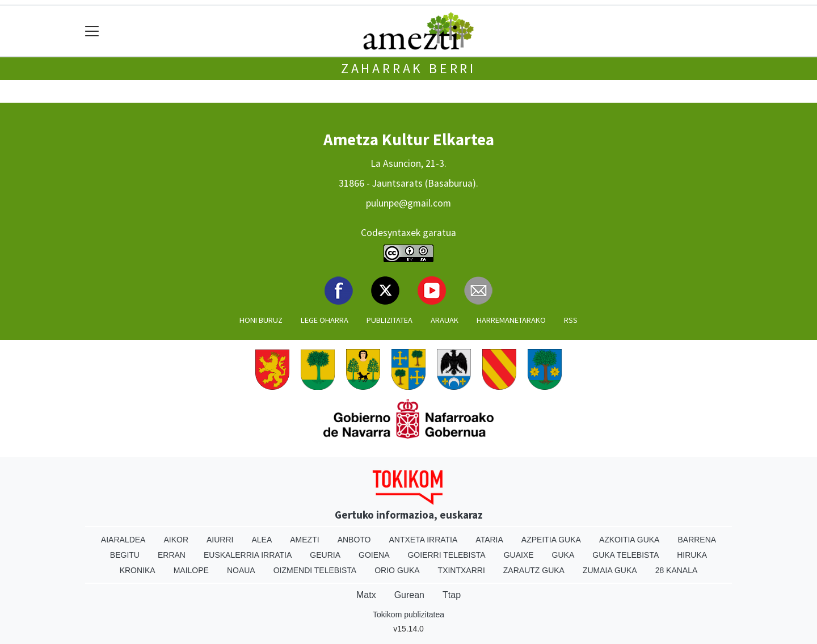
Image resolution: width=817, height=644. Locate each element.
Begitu (125, 555)
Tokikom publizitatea (408, 614)
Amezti (304, 540)
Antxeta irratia (424, 540)
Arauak (445, 320)
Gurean (409, 595)
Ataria (489, 540)
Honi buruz (261, 320)
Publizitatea (389, 320)
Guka (563, 555)
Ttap (452, 595)
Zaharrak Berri (408, 68)
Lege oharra (325, 320)
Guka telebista (626, 555)
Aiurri (220, 540)
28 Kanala (677, 570)
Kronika (138, 570)
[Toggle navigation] (92, 31)
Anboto (354, 540)
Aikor (176, 540)
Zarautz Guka (534, 570)
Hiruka (692, 555)
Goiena (374, 555)
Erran (172, 555)
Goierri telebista (446, 555)
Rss (571, 320)
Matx (366, 595)
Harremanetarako (511, 320)
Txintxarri (462, 570)
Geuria (325, 555)
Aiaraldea (123, 540)
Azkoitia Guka (629, 540)
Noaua (241, 570)
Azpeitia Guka (551, 540)
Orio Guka (397, 570)
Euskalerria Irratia (248, 555)
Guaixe (519, 555)
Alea (262, 540)
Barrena (697, 540)
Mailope (191, 570)
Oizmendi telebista (315, 570)
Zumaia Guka (610, 570)
